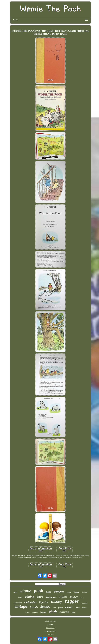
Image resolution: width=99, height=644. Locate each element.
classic (69, 607)
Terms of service (50, 631)
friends (34, 607)
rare (40, 596)
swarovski (64, 612)
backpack (43, 612)
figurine (44, 602)
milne (74, 612)
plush (53, 611)
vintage (21, 606)
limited (84, 592)
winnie (25, 591)
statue (27, 612)
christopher (30, 602)
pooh (39, 591)
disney (56, 601)
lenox (84, 608)
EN (49, 635)
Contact (50, 624)
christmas (35, 612)
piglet (63, 596)
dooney (45, 607)
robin (20, 597)
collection (18, 603)
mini (78, 607)
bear (48, 592)
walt (54, 608)
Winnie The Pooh (50, 621)
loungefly (84, 603)
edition (30, 597)
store (82, 598)
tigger (72, 602)
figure (76, 592)
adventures (51, 597)
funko (60, 608)
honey (69, 592)
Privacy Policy (50, 628)
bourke (74, 597)
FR (52, 635)
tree (15, 592)
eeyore (59, 591)
